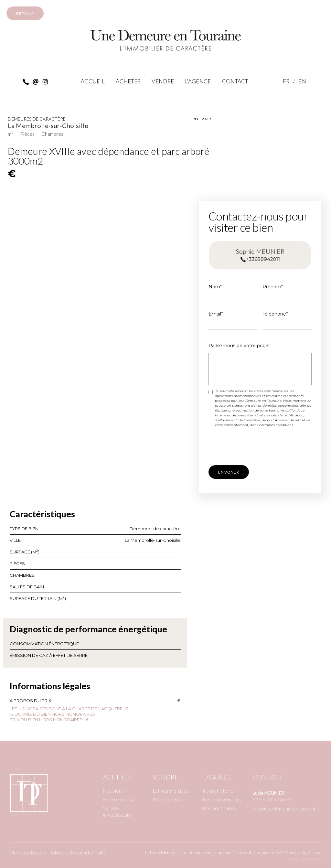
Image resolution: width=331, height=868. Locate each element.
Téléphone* (275, 314)
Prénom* (273, 287)
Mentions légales (28, 852)
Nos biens (113, 791)
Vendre (166, 777)
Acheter (128, 81)
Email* (216, 314)
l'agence (198, 81)
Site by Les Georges (304, 859)
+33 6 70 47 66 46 (273, 799)
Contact (268, 777)
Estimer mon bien (171, 791)
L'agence (218, 777)
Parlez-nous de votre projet (239, 346)
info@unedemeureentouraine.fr (287, 809)
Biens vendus (167, 799)
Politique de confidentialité (78, 852)
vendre (163, 81)
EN (302, 81)
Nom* (215, 287)
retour (25, 13)
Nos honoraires (219, 808)
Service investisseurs (117, 811)
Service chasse (119, 799)
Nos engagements (222, 799)
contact (235, 81)
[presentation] (258, 447)
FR (286, 81)
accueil (93, 81)
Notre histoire (218, 791)
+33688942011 (263, 259)
